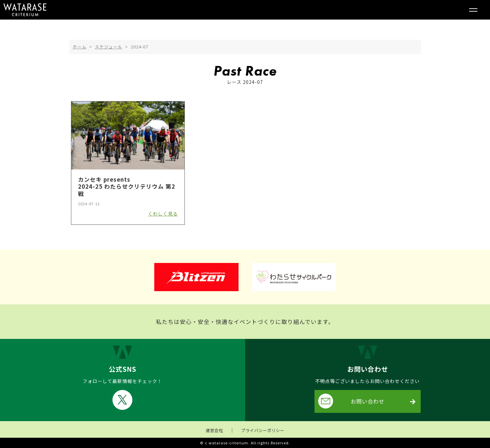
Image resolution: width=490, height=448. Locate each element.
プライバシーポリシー (263, 430)
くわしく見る (163, 214)
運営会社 (214, 430)
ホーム (80, 47)
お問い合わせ (351, 401)
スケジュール (109, 47)
